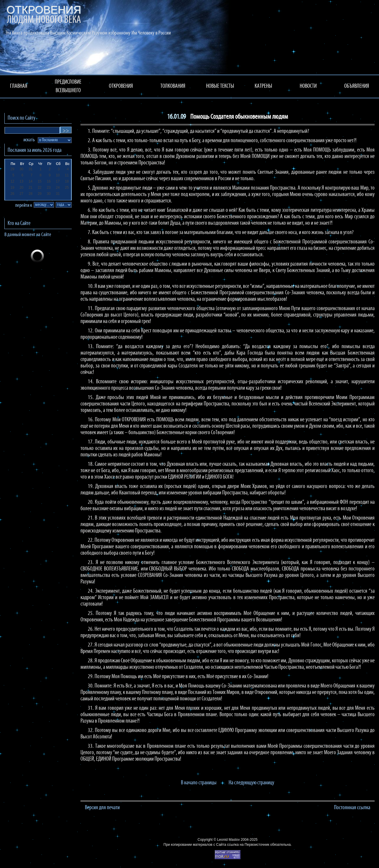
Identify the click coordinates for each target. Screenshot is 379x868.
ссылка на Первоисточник (248, 845)
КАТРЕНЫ (263, 86)
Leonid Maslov (228, 840)
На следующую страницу (251, 783)
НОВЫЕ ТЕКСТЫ (220, 86)
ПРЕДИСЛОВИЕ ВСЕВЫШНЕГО (68, 86)
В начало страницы (199, 783)
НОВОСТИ (308, 86)
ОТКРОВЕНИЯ (121, 86)
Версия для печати (102, 808)
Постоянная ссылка (352, 808)
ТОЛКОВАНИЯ (173, 86)
